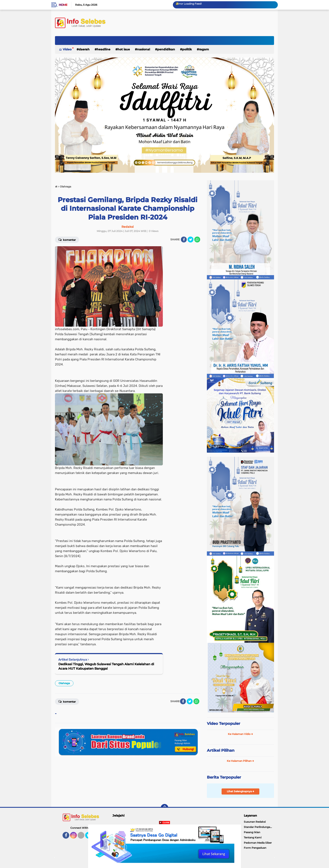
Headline (104, 49)
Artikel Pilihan (221, 750)
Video (67, 49)
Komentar (67, 240)
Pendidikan (166, 49)
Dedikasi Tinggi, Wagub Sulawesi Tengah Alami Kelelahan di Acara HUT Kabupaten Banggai (106, 666)
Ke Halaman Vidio (240, 734)
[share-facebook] (184, 240)
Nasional (144, 49)
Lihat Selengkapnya (241, 791)
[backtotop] (164, 808)
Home (63, 5)
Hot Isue (124, 49)
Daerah (84, 49)
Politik (187, 49)
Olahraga (64, 683)
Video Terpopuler (224, 724)
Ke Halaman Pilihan (240, 761)
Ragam (204, 49)
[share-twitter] (191, 240)
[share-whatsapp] (197, 240)
